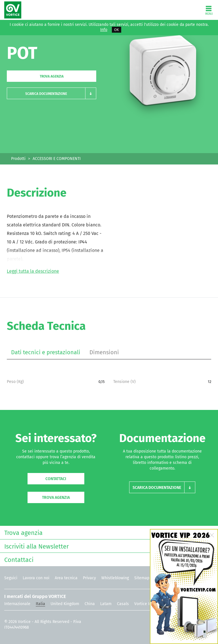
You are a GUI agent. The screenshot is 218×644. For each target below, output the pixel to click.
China (90, 604)
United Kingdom (65, 604)
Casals (123, 604)
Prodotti (18, 159)
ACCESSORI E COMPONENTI (57, 159)
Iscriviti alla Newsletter (108, 546)
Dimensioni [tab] (104, 352)
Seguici (11, 578)
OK (117, 30)
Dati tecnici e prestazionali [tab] (46, 352)
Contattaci (56, 479)
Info (104, 30)
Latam (106, 604)
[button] (52, 93)
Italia (40, 604)
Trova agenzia (52, 76)
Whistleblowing (115, 578)
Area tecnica (66, 578)
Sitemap (142, 578)
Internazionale (17, 604)
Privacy (89, 578)
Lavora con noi (36, 578)
